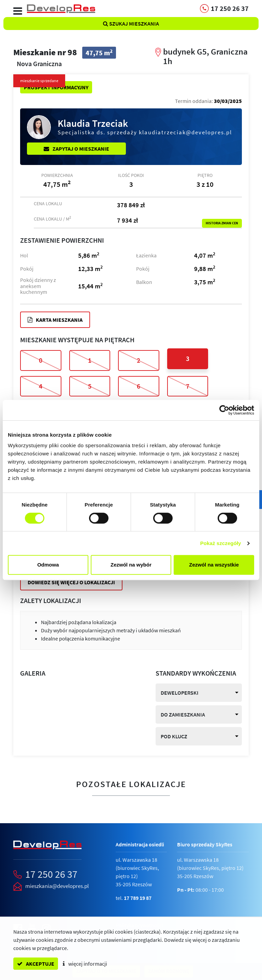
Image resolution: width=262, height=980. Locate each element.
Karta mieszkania (55, 320)
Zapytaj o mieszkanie (76, 149)
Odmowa (48, 565)
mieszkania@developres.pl (57, 886)
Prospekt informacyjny (56, 87)
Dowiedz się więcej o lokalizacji (71, 582)
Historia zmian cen (222, 223)
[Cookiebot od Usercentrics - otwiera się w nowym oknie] (224, 410)
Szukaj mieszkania (131, 24)
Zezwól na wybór (131, 565)
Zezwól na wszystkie (214, 565)
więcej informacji (85, 964)
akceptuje (36, 964)
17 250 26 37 (51, 874)
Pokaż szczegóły (221, 543)
